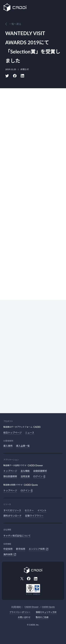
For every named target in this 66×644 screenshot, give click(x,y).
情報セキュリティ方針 (46, 612)
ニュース (30, 433)
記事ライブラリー (34, 516)
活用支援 (25, 476)
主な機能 (25, 471)
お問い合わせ (24, 617)
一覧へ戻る (15, 24)
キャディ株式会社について (17, 536)
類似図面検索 (10, 476)
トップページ (10, 471)
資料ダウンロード (12, 516)
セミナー (29, 510)
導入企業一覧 (23, 446)
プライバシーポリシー (20, 612)
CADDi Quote (48, 607)
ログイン (39, 477)
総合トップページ (12, 433)
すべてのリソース (12, 510)
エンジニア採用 (38, 549)
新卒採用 (21, 549)
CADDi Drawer (32, 607)
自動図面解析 (40, 471)
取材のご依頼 (42, 617)
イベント (42, 510)
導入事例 (8, 446)
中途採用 (8, 549)
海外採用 (10, 554)
